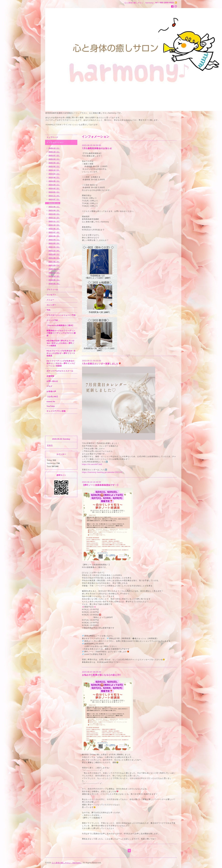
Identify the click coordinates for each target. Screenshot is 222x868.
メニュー (50, 300)
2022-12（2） (54, 218)
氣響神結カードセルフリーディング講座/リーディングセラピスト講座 (61, 333)
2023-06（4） (54, 203)
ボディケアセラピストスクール (60, 371)
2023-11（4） (54, 196)
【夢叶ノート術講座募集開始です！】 (101, 485)
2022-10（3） (54, 225)
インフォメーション (55, 142)
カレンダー (51, 305)
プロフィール (52, 290)
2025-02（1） (54, 166)
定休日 (50, 445)
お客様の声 (51, 391)
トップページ (52, 137)
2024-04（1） (54, 185)
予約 (48, 310)
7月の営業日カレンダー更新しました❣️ (102, 364)
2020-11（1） (54, 273)
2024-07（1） (54, 174)
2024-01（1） (54, 192)
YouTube (51, 406)
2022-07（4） (54, 232)
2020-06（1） (54, 280)
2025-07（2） (54, 155)
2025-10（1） (54, 152)
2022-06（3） (54, 236)
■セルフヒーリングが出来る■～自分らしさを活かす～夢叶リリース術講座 (61, 353)
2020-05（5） (54, 284)
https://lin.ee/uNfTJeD (92, 464)
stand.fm (51, 402)
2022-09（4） (54, 229)
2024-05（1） (54, 181)
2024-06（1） (54, 177)
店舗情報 (50, 376)
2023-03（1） (54, 214)
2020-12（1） (54, 269)
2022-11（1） (54, 221)
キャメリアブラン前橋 (56, 411)
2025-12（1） (54, 148)
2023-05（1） (54, 207)
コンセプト (51, 295)
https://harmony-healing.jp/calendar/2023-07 (102, 472)
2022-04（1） (54, 240)
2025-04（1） (54, 159)
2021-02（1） (54, 262)
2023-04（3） (54, 210)
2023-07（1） (54, 199)
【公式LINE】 (53, 397)
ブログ (49, 386)
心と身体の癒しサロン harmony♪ (67, 863)
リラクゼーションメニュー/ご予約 (61, 315)
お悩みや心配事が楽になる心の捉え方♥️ (101, 675)
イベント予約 (52, 320)
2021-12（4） (54, 251)
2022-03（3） (54, 243)
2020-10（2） (54, 276)
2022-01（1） (54, 247)
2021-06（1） (54, 258)
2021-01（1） (54, 265)
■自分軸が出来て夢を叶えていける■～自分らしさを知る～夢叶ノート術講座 (60, 343)
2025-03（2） (54, 163)
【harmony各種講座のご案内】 (60, 325)
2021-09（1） (54, 254)
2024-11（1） (54, 170)
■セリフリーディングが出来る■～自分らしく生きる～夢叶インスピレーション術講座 (61, 363)
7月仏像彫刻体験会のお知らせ (97, 148)
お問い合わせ (52, 381)
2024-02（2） (54, 188)
